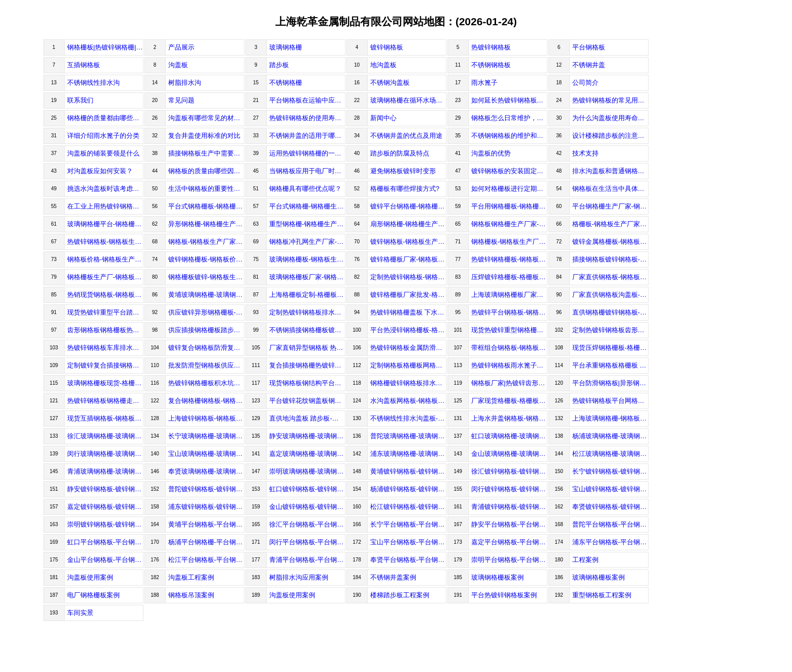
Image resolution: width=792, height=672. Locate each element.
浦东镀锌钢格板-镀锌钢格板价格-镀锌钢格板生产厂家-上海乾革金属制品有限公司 (206, 507)
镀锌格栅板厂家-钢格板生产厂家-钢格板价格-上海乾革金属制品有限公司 (408, 259)
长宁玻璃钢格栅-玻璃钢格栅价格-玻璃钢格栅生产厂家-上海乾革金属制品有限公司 (206, 436)
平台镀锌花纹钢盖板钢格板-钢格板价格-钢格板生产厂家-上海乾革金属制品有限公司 (307, 401)
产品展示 (181, 47)
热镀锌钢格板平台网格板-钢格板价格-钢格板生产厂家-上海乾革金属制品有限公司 (610, 401)
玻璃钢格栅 (286, 47)
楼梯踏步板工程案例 (400, 595)
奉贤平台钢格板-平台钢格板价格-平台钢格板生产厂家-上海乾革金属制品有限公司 (408, 560)
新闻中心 (383, 118)
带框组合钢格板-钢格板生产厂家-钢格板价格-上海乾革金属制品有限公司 (509, 348)
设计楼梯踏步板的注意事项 (610, 136)
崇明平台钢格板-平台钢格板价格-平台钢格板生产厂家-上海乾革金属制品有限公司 (509, 560)
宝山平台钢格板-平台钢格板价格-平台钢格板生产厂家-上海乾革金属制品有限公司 (408, 542)
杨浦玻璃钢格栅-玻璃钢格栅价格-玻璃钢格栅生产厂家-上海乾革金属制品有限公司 (610, 436)
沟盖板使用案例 (90, 577)
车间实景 (80, 613)
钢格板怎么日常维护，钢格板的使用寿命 (509, 118)
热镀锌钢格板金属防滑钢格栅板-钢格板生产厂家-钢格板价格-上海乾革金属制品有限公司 (408, 348)
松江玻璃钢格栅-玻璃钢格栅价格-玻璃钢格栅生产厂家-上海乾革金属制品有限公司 (610, 454)
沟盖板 (178, 65)
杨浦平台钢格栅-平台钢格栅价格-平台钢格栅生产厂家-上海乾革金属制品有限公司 (206, 542)
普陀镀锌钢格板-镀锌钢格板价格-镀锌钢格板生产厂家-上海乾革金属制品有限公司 (206, 489)
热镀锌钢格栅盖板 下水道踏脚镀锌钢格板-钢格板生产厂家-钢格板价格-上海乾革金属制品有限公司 (408, 312)
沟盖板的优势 (491, 153)
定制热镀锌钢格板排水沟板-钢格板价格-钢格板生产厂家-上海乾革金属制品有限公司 (307, 312)
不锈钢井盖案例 (393, 577)
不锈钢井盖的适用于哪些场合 (307, 136)
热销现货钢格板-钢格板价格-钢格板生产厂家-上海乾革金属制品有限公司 (105, 295)
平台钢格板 (589, 47)
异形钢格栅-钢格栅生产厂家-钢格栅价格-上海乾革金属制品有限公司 (206, 224)
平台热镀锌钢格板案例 (504, 595)
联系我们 (80, 100)
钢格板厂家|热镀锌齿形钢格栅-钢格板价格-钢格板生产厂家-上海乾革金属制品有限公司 (509, 383)
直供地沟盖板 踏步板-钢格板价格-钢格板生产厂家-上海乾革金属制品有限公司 (307, 418)
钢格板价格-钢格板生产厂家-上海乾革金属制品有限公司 (105, 259)
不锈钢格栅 (286, 83)
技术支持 (585, 153)
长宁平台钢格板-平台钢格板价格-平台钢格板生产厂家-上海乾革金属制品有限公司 (408, 524)
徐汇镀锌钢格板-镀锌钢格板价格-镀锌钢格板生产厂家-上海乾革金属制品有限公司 (509, 471)
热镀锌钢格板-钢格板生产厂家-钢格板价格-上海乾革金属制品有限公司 (105, 242)
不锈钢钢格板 (491, 65)
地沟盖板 (383, 65)
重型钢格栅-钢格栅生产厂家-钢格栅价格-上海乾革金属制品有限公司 (307, 224)
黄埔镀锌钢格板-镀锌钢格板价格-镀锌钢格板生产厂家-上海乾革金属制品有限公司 (408, 471)
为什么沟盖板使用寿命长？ (610, 118)
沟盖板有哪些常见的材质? (206, 118)
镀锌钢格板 (387, 47)
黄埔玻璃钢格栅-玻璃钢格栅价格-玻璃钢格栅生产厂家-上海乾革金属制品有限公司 (206, 295)
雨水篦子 (484, 83)
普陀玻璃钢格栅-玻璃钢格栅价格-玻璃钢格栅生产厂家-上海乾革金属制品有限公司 (408, 436)
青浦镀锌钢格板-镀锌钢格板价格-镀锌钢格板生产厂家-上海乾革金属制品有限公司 (509, 507)
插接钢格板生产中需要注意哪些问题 (206, 153)
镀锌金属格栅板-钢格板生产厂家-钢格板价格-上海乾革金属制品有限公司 (610, 242)
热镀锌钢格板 (491, 47)
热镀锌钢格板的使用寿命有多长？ (307, 118)
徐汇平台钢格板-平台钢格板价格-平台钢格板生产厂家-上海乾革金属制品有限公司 (307, 524)
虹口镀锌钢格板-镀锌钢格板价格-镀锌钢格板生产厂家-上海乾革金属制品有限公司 (307, 489)
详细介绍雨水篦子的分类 (103, 136)
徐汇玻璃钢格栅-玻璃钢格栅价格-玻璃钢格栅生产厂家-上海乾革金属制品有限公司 (105, 436)
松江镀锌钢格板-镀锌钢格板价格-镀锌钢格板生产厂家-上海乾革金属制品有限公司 (408, 507)
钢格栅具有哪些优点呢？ (305, 189)
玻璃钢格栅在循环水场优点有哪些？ (408, 100)
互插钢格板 (84, 65)
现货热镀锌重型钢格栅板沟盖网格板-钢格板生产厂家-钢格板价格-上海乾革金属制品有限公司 (509, 330)
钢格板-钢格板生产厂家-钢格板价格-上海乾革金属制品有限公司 (206, 242)
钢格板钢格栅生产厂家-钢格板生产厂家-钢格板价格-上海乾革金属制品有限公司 (509, 224)
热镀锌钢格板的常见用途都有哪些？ (610, 100)
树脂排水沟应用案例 (299, 577)
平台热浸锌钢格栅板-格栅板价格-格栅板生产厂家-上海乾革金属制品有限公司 (408, 330)
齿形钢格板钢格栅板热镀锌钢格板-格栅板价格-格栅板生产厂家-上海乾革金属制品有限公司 (105, 330)
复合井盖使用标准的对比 (204, 136)
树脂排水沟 (185, 83)
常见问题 (181, 100)
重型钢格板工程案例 (602, 595)
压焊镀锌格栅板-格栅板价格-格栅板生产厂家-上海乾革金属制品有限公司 (509, 277)
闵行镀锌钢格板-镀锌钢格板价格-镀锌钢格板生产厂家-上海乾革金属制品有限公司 (509, 489)
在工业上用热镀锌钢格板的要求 (105, 206)
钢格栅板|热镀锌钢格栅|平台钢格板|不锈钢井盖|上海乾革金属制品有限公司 (105, 47)
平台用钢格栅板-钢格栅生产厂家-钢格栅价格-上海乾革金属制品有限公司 (509, 206)
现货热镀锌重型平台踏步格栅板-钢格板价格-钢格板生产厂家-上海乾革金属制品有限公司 (105, 312)
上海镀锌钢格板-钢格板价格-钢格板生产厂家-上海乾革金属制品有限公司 (206, 418)
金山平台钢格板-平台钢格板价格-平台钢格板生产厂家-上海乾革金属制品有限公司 (105, 560)
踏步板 (279, 65)
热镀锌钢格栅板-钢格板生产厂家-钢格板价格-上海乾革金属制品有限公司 (509, 259)
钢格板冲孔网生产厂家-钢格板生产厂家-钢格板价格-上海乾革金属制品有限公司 (307, 242)
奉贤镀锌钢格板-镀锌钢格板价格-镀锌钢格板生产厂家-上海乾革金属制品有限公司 (610, 507)
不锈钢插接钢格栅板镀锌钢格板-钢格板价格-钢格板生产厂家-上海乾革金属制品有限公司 (307, 330)
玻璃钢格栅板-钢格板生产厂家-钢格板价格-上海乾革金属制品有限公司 (307, 259)
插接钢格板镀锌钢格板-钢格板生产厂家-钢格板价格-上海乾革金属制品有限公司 (610, 259)
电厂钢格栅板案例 (93, 595)
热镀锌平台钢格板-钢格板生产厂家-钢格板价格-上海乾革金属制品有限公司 (509, 312)
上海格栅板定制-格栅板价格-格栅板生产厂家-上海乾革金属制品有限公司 (307, 295)
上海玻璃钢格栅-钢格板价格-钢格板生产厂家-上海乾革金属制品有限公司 (610, 418)
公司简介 (585, 83)
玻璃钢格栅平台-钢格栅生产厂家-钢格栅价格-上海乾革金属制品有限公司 (105, 224)
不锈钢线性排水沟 (93, 83)
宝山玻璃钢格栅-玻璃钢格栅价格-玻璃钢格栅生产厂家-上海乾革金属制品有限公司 (206, 454)
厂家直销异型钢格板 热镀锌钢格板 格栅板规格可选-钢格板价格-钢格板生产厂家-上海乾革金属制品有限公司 (307, 348)
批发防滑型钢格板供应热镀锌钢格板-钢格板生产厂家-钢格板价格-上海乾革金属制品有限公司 (206, 365)
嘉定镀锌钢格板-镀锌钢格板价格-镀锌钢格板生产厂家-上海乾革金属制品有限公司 (105, 507)
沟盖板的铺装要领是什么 (103, 153)
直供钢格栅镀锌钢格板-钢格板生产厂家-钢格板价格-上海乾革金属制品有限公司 (610, 312)
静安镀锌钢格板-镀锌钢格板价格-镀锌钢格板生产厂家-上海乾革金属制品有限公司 (105, 489)
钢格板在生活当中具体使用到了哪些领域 (610, 189)
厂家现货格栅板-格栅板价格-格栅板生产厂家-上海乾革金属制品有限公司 (509, 401)
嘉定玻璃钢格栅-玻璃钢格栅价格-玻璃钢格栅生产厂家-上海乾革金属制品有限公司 (307, 454)
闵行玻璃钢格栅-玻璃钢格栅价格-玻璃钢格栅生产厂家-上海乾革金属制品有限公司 (105, 454)
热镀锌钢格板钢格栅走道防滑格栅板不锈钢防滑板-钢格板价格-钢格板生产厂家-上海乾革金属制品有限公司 (105, 401)
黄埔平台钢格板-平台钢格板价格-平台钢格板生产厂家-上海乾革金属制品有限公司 (206, 524)
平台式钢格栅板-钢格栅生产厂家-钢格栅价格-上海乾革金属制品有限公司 (206, 206)
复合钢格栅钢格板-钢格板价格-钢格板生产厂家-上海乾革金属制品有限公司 (206, 401)
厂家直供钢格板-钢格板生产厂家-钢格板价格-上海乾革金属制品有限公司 (610, 277)
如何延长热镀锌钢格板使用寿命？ (509, 100)
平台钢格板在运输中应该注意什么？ (307, 100)
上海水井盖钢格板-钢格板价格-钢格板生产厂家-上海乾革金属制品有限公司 (509, 418)
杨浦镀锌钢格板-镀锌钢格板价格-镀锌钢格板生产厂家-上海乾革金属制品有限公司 (408, 489)
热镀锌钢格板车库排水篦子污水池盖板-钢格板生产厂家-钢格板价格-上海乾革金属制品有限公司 (105, 348)
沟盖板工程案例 (191, 577)
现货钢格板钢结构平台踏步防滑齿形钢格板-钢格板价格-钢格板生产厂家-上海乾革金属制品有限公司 (307, 383)
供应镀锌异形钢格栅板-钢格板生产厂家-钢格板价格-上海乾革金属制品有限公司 (206, 312)
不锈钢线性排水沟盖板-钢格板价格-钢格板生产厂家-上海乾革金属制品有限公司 (408, 418)
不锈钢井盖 (589, 65)
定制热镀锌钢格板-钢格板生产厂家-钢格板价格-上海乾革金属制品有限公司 (408, 277)
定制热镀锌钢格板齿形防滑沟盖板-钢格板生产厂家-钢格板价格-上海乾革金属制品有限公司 (610, 330)
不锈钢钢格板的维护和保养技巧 (509, 136)
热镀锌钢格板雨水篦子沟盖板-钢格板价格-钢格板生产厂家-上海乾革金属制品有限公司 (509, 365)
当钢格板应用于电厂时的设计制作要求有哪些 (307, 171)
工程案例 (585, 560)
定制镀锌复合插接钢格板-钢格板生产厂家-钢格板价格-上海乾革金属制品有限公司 (105, 365)
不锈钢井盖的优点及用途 (406, 136)
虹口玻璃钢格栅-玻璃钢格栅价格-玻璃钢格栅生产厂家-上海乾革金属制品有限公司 (509, 436)
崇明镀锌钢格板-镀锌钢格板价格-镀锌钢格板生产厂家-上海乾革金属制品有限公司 (105, 524)
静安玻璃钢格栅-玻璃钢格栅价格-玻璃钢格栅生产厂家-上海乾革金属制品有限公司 (307, 436)
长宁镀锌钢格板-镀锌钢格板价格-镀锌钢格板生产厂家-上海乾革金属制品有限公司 (610, 471)
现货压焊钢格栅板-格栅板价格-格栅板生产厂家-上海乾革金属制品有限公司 (610, 348)
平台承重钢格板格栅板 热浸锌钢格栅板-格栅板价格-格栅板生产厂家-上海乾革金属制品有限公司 (610, 365)
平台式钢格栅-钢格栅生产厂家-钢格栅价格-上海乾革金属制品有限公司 (307, 206)
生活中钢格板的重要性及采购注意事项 (206, 189)
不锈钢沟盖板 (390, 83)
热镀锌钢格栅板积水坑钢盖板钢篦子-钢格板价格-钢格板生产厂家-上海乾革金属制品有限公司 (206, 383)
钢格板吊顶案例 (191, 595)
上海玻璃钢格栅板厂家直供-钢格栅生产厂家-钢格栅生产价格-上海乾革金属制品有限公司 (509, 295)
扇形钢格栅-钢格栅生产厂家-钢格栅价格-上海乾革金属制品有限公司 (408, 224)
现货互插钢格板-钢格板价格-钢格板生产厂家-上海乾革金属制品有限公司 (105, 418)
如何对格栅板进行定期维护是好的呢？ (509, 189)
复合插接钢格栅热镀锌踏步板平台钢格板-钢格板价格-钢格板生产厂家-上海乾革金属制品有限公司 (307, 365)
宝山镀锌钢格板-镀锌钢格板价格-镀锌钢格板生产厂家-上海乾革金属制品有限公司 (610, 489)
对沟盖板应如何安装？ (100, 171)
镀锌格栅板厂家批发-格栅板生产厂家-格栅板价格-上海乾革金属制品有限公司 (408, 295)
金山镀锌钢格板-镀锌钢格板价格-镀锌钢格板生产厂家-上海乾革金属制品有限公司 (307, 507)
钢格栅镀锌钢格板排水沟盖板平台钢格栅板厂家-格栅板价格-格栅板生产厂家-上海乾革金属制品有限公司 (408, 383)
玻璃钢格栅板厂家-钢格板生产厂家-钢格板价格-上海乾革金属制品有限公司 (307, 277)
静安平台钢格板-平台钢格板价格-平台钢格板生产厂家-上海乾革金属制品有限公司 (509, 524)
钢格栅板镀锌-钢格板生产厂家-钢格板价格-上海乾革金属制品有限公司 (206, 277)
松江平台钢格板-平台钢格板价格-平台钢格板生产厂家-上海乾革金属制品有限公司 (206, 560)
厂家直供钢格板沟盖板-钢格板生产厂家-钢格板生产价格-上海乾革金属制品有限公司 (610, 295)
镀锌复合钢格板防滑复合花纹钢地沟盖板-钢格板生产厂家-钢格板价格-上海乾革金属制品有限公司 (206, 348)
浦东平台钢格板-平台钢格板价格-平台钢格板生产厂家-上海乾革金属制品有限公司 (610, 542)
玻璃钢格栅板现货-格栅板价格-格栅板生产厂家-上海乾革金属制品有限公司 (105, 383)
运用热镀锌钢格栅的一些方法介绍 (307, 153)
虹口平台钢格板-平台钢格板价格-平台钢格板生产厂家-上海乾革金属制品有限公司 (105, 542)
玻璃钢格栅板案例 (498, 577)
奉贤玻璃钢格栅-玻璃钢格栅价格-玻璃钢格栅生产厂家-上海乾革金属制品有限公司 (206, 471)
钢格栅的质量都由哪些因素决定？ (105, 118)
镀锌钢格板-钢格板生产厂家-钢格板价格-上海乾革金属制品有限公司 (408, 242)
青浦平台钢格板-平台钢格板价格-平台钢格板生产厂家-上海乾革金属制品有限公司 (307, 560)
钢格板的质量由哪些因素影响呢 (206, 171)
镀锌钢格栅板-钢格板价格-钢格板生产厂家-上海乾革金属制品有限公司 (206, 259)
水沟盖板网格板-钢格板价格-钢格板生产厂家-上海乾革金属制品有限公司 (408, 401)
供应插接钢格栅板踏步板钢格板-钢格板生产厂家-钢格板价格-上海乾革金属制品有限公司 (206, 330)
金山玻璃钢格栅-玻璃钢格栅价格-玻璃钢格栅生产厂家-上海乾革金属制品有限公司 (509, 454)
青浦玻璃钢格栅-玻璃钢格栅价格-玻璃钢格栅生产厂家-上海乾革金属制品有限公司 (105, 471)
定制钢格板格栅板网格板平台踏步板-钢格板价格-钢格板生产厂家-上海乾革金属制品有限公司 (408, 365)
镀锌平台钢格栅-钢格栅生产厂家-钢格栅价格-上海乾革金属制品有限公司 (408, 206)
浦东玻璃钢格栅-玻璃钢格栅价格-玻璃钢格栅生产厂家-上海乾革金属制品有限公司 (408, 454)
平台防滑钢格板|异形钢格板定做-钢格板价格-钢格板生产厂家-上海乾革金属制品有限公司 (610, 383)
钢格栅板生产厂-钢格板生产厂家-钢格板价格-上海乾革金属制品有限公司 (105, 277)
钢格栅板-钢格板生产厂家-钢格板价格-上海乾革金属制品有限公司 (509, 242)
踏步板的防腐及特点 (400, 153)
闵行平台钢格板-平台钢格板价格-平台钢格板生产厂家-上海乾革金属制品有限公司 (307, 542)
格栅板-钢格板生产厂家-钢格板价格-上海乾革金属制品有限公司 (610, 224)
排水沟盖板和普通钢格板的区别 (610, 171)
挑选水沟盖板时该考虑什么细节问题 (105, 189)
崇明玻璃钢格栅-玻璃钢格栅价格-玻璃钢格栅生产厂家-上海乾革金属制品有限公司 (307, 471)
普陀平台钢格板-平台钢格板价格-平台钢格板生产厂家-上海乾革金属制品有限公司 (610, 524)
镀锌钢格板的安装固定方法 (509, 171)
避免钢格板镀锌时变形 (403, 171)
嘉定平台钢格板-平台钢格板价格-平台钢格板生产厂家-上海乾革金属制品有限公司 (509, 542)
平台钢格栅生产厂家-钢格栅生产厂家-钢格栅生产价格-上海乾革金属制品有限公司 (610, 206)
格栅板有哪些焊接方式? (405, 189)
